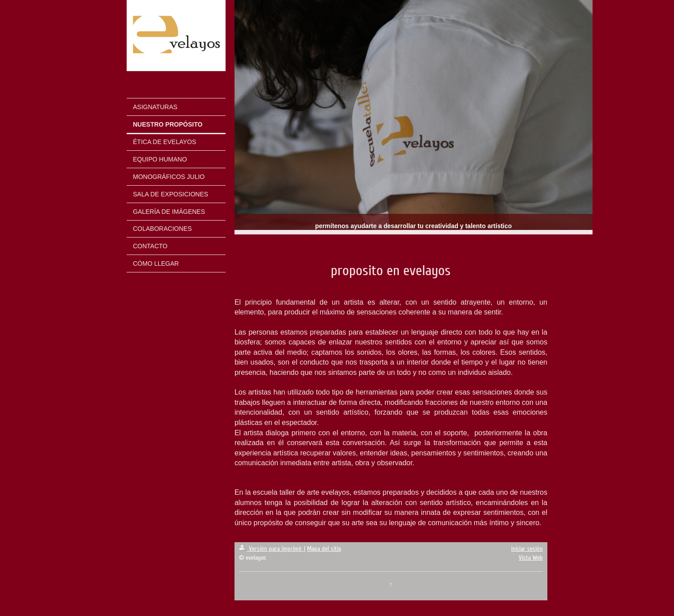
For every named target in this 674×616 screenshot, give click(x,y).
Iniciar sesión (527, 549)
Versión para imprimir (271, 549)
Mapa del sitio (324, 549)
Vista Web (531, 558)
